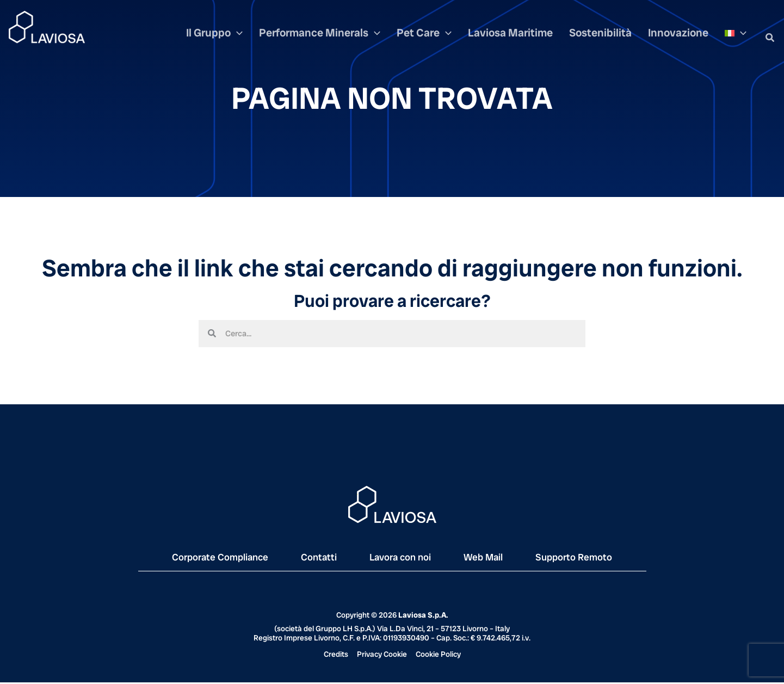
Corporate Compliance (206, 558)
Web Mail (492, 558)
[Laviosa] (47, 27)
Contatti (313, 558)
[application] (272, 38)
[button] (770, 38)
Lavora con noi (401, 558)
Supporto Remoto (591, 558)
